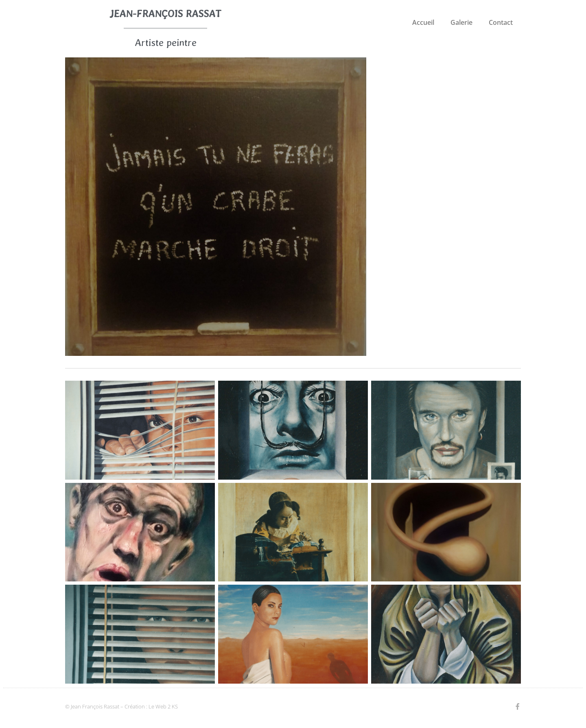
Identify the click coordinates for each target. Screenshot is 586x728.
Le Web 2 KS (163, 706)
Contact (501, 22)
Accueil (423, 22)
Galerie (461, 22)
